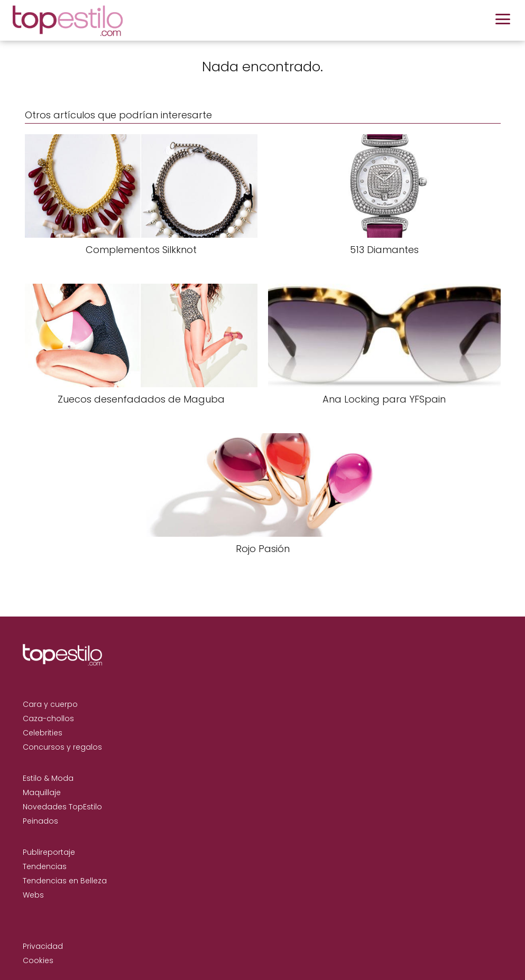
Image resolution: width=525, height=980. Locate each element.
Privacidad (43, 946)
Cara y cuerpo (50, 704)
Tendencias (45, 866)
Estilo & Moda (48, 778)
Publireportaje (49, 852)
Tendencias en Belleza (65, 881)
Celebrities (43, 733)
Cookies (38, 960)
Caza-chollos (48, 718)
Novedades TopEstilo (62, 807)
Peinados (40, 821)
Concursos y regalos (62, 747)
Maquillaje (42, 792)
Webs (33, 895)
